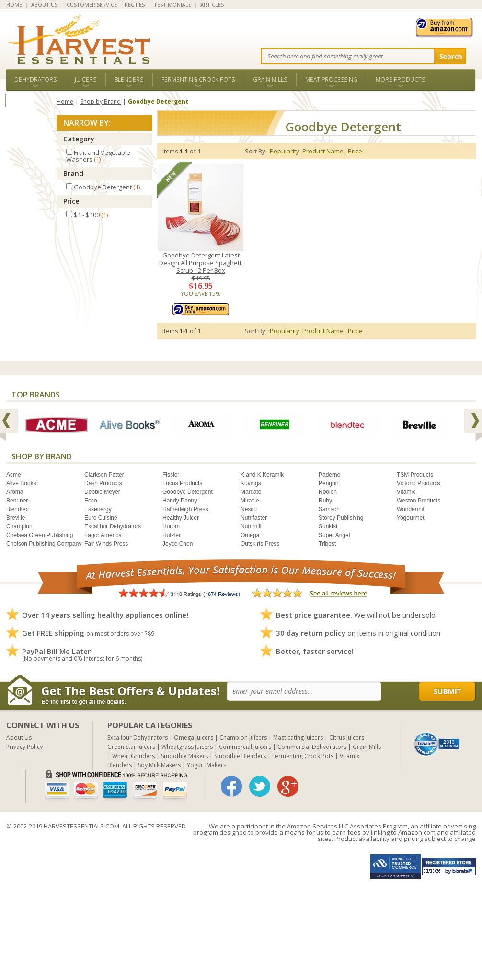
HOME (14, 5)
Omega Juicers (194, 738)
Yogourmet (411, 518)
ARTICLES (212, 5)
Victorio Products (419, 483)
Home (65, 101)
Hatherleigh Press (185, 509)
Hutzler (172, 535)
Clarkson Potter (104, 475)
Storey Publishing (341, 518)
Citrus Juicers (347, 738)
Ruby (325, 501)
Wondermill (411, 509)
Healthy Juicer (181, 518)
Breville (16, 518)
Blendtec (17, 509)
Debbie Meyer (102, 492)
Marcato (251, 492)
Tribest (327, 544)
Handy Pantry (180, 501)
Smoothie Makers (184, 756)
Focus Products (182, 483)
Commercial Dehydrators (312, 747)
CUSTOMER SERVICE (92, 5)
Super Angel (334, 535)
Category (79, 139)
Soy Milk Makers (159, 765)
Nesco (249, 509)
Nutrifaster (254, 518)
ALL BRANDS (31, 100)
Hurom (171, 526)
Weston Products (419, 501)
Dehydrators (35, 79)
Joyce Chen (178, 544)
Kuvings (251, 483)
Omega (250, 535)
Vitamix (406, 492)
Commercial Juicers (245, 747)
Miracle (250, 501)
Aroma (15, 492)
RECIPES (135, 5)
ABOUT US (44, 5)
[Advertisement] (161, 913)
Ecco (91, 501)
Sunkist (328, 526)
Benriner (17, 501)
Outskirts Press (260, 544)
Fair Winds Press (106, 544)
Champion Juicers (243, 738)
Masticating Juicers (298, 738)
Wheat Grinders (133, 756)
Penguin (329, 483)
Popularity (285, 151)
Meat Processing (331, 79)
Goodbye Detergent (188, 492)
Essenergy (98, 509)
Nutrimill (251, 526)
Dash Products (103, 483)
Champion (19, 526)
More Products (400, 79)
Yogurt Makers (207, 765)
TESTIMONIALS (172, 5)
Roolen (328, 492)
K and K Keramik (262, 475)
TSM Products (415, 475)
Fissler (171, 475)
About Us (19, 738)
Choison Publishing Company (44, 544)
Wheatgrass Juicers (187, 747)
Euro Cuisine (101, 518)
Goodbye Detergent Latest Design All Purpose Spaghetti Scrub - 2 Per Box (201, 263)
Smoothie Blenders (240, 756)
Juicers (86, 79)
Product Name (323, 151)
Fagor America (103, 535)
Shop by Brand (101, 101)
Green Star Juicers (131, 747)
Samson (329, 509)
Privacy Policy (24, 747)
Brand (73, 173)
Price (71, 201)
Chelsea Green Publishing (40, 535)
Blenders (129, 79)
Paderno (329, 475)
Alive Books (21, 483)
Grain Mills (270, 79)
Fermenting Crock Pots (198, 79)
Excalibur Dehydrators (113, 526)
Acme (14, 475)
